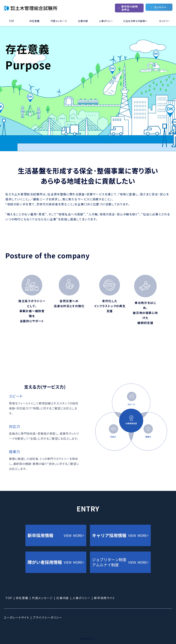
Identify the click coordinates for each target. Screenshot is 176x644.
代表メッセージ (59, 21)
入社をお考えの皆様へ (135, 21)
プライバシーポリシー (47, 617)
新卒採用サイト (104, 598)
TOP (11, 21)
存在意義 (34, 21)
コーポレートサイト (16, 617)
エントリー (160, 7)
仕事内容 (83, 21)
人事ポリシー (106, 21)
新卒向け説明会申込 (130, 8)
